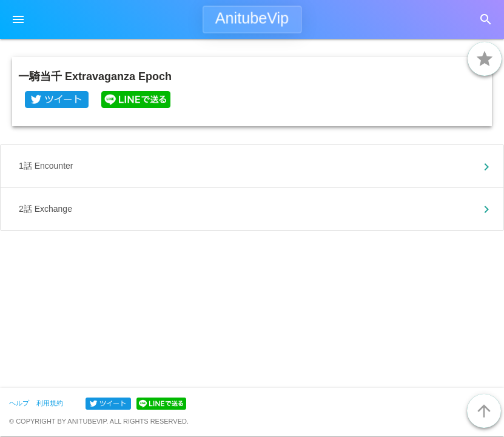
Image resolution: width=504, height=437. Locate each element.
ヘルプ (19, 403)
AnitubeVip (252, 18)
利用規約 (50, 403)
